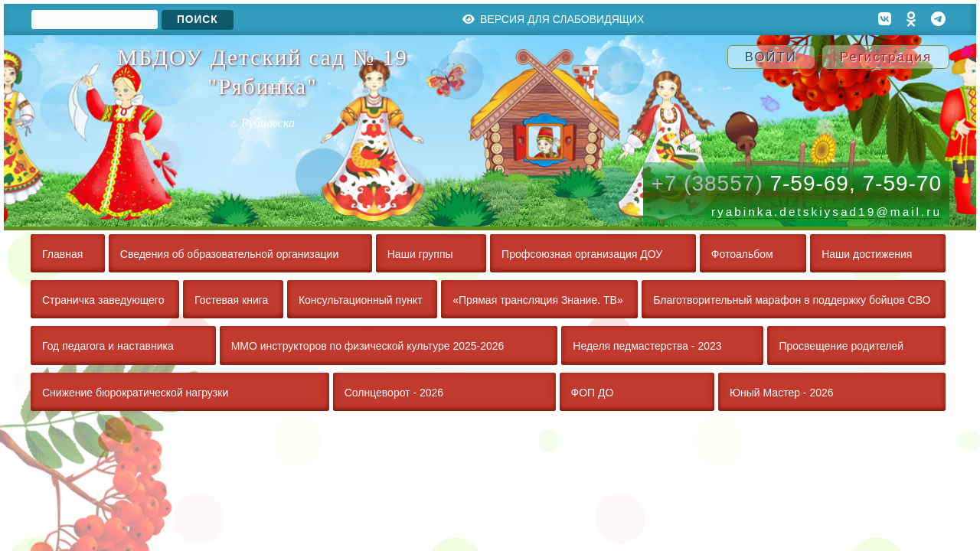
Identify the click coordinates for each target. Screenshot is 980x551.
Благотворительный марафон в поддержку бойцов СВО (792, 300)
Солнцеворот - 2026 (394, 393)
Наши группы (420, 254)
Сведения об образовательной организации (229, 254)
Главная (62, 254)
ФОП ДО (593, 393)
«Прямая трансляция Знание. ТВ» (537, 300)
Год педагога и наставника (108, 346)
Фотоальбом (742, 254)
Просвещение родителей (841, 346)
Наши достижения (867, 254)
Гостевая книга (231, 300)
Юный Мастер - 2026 (782, 393)
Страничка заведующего (103, 300)
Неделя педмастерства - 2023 (647, 346)
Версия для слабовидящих (554, 19)
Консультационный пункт (361, 300)
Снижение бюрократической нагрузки (135, 393)
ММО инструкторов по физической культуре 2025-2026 (368, 346)
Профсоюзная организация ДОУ (582, 254)
